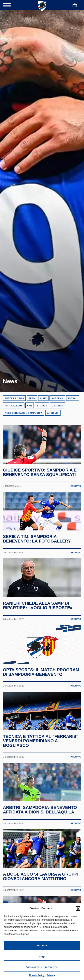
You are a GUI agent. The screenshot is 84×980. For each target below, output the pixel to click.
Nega (42, 956)
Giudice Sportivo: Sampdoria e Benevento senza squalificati (40, 472)
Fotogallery (14, 406)
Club (43, 398)
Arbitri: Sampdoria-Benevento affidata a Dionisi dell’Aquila (40, 810)
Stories (42, 406)
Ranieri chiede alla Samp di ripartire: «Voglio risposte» (38, 606)
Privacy (51, 975)
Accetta (42, 945)
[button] (78, 908)
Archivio (53, 413)
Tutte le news (14, 398)
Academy (57, 398)
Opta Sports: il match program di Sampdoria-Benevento (41, 672)
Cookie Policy (37, 975)
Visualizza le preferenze (42, 967)
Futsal (73, 398)
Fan (30, 406)
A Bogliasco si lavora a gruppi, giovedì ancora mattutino (41, 877)
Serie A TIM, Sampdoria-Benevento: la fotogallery (37, 539)
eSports (57, 406)
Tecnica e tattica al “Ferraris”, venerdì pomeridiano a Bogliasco (41, 741)
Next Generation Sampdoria (24, 413)
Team (32, 398)
